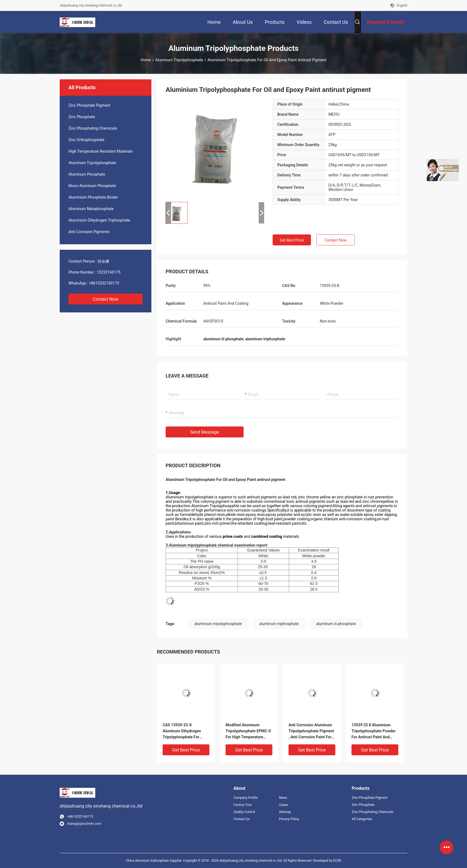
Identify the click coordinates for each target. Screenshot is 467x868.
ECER (337, 861)
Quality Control (244, 812)
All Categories (362, 819)
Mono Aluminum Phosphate (92, 186)
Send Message (205, 432)
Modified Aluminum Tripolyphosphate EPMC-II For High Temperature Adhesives (248, 731)
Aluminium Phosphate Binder (93, 197)
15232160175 (109, 272)
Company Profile (246, 798)
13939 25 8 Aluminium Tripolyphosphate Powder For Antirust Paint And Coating (374, 731)
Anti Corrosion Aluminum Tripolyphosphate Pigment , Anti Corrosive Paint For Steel (311, 731)
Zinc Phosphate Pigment (89, 105)
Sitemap (285, 812)
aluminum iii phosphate (336, 624)
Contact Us (242, 819)
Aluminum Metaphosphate (91, 209)
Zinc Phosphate (82, 117)
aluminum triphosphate (279, 624)
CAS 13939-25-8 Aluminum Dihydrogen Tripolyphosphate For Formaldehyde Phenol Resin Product (182, 731)
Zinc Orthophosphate (86, 140)
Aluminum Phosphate (87, 174)
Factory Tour (243, 805)
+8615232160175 (104, 283)
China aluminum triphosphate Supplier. (155, 861)
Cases (283, 805)
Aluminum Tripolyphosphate (179, 60)
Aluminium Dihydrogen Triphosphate (99, 220)
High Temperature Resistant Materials (101, 151)
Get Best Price (292, 240)
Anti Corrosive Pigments (89, 232)
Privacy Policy (289, 819)
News (283, 798)
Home (146, 60)
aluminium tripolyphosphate (218, 624)
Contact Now (105, 299)
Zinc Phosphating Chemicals (93, 128)
